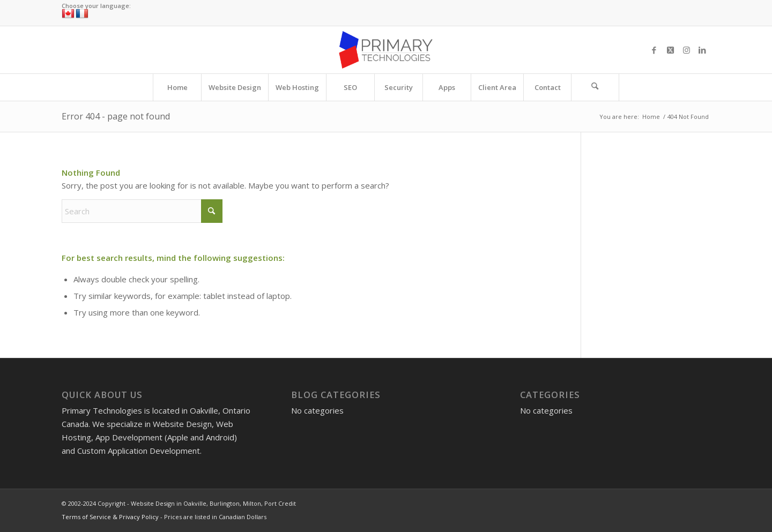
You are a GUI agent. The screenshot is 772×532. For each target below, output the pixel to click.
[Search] (595, 87)
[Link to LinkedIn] (702, 50)
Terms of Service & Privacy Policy (110, 517)
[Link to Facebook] (654, 50)
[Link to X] (670, 50)
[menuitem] (177, 87)
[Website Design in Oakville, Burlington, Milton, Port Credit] (386, 50)
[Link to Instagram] (686, 50)
